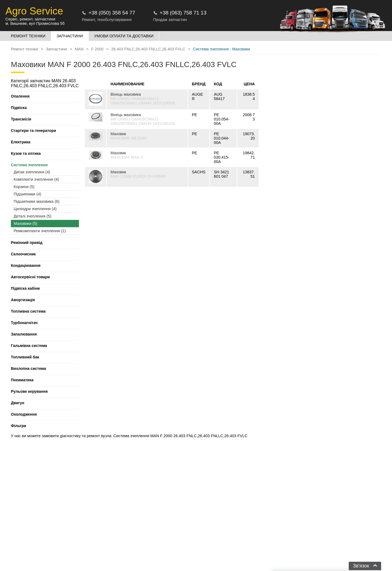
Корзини (24, 187)
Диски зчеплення (32, 172)
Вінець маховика (126, 94)
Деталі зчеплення (32, 216)
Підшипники (27, 194)
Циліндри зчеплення (35, 209)
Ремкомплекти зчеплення (40, 231)
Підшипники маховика (36, 201)
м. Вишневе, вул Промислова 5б (35, 23)
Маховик (118, 134)
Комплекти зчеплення (36, 179)
